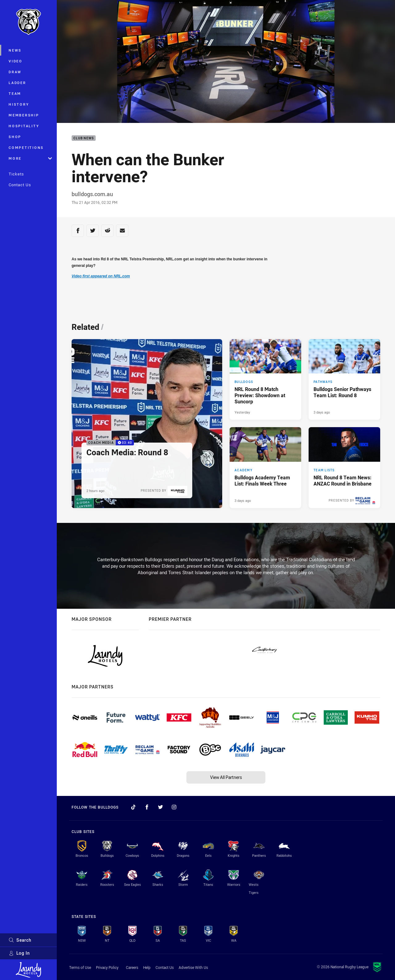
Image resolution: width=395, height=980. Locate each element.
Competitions (26, 147)
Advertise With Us (193, 967)
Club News (84, 138)
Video (16, 61)
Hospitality (24, 126)
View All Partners (226, 777)
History (19, 104)
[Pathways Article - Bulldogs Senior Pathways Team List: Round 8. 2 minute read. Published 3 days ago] (344, 380)
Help (147, 967)
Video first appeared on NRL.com (101, 276)
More (30, 158)
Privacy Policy (107, 967)
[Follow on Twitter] (160, 807)
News (15, 50)
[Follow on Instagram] (174, 807)
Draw (15, 72)
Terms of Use (80, 967)
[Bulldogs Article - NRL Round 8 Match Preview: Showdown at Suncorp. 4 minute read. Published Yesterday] (265, 380)
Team (15, 93)
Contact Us (20, 185)
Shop (15, 137)
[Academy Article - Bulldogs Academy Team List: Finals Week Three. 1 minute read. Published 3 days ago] (265, 468)
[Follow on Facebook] (147, 807)
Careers (132, 967)
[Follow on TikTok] (133, 807)
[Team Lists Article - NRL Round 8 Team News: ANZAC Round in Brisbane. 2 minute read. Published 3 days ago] (344, 468)
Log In (19, 953)
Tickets (16, 174)
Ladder (17, 83)
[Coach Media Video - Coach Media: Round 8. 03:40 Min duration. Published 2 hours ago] (147, 424)
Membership (24, 115)
